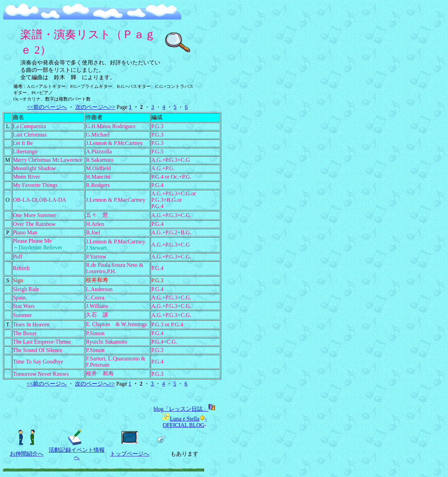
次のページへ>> (95, 107)
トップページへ (129, 454)
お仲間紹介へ (27, 454)
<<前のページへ (47, 107)
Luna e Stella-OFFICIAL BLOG (184, 422)
